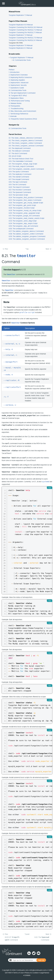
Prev (6, 249)
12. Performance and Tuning (19, 101)
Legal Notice (45, 973)
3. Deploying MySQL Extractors (20, 77)
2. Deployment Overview (18, 75)
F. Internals (13, 116)
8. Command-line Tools (22, 60)
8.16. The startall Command (19, 177)
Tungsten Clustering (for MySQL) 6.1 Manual (25, 40)
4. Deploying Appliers (17, 80)
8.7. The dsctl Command (18, 153)
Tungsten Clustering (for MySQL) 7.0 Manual (25, 38)
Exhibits (28, 975)
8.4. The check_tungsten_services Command (26, 146)
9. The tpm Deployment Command (22, 93)
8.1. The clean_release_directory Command (25, 138)
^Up (27, 249)
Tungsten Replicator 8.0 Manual (21, 25)
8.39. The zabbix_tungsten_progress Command (27, 236)
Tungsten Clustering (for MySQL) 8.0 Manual (25, 27)
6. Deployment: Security (18, 85)
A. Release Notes (15, 103)
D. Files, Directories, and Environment (22, 111)
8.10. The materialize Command (21, 161)
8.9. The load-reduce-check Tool (21, 159)
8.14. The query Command (19, 172)
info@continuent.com (38, 970)
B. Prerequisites (14, 106)
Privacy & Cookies (31, 973)
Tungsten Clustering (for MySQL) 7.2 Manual (25, 30)
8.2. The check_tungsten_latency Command (26, 140)
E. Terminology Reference (18, 114)
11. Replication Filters (16, 98)
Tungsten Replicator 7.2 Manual (21, 35)
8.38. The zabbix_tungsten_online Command (26, 234)
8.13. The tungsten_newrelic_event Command (26, 169)
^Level (27, 934)
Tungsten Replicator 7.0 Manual (21, 45)
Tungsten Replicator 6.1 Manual (20, 48)
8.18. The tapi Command (18, 182)
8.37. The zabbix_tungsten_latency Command (26, 231)
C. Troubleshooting (16, 108)
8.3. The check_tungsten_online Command (25, 143)
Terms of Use (18, 973)
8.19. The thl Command (17, 184)
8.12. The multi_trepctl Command (21, 166)
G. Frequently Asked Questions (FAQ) (23, 119)
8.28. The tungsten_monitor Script (22, 208)
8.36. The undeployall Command (21, 229)
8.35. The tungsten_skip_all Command (23, 226)
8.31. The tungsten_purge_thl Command (24, 216)
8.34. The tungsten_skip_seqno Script (23, 223)
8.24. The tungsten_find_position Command (26, 197)
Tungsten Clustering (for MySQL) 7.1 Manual (25, 32)
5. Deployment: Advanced (19, 83)
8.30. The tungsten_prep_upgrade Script (24, 213)
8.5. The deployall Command (20, 148)
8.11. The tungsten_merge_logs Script (23, 164)
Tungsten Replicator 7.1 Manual (20, 15)
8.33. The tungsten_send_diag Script (23, 221)
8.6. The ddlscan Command (19, 151)
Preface (12, 70)
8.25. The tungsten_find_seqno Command (25, 200)
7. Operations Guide (16, 88)
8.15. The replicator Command (20, 174)
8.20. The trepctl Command (19, 187)
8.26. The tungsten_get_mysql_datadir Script (26, 203)
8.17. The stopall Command (19, 179)
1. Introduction (14, 72)
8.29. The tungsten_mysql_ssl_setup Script (25, 210)
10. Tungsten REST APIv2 (18, 95)
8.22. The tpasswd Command (20, 192)
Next (47, 249)
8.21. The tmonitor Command (20, 190)
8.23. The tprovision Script (18, 195)
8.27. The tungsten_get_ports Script (22, 205)
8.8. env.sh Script (15, 156)
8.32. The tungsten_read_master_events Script (27, 218)
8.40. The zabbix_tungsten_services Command (27, 239)
